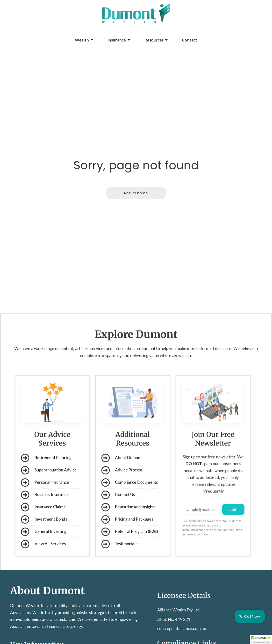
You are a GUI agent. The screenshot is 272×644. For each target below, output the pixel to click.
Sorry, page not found (136, 165)
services (98, 426)
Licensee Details (184, 596)
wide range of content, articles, (62, 426)
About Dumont (47, 591)
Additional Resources (133, 517)
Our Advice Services (52, 517)
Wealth (84, 40)
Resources (156, 40)
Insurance (119, 40)
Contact (190, 40)
